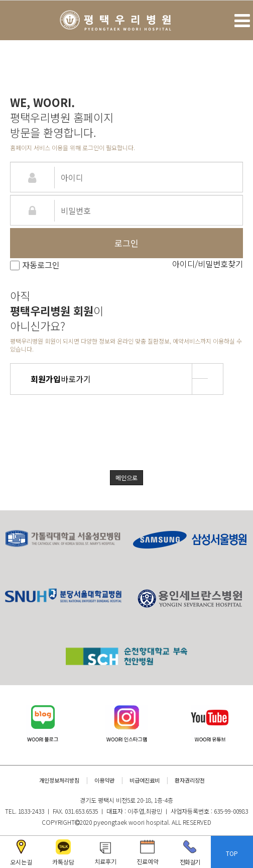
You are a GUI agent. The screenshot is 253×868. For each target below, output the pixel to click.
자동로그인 (35, 265)
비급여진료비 (145, 780)
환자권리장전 (190, 780)
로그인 (126, 243)
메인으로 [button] (126, 477)
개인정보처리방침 (59, 780)
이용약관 (104, 780)
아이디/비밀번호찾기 (208, 264)
